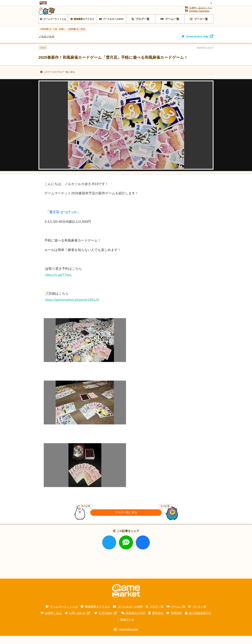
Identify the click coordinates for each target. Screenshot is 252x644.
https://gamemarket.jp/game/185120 (72, 308)
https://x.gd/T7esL (59, 283)
